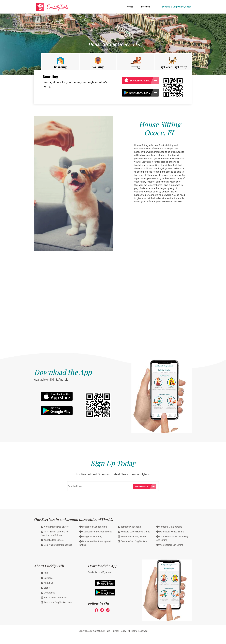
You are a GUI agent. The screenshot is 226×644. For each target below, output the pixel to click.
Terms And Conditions (54, 598)
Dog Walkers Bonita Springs (57, 545)
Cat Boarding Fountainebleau (96, 532)
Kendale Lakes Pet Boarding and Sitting (172, 538)
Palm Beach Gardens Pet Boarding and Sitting (55, 533)
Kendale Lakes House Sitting (134, 532)
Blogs (45, 588)
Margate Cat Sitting (91, 537)
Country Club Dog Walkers (133, 541)
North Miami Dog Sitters (55, 527)
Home (130, 6)
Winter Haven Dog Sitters (132, 537)
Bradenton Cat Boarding (93, 527)
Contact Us (48, 593)
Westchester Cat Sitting (170, 545)
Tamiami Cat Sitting (129, 527)
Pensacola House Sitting (170, 532)
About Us (47, 583)
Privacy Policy (119, 631)
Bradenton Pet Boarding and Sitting (95, 543)
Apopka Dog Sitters (52, 540)
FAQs (45, 573)
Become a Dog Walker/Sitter (176, 7)
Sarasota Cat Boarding (169, 527)
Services (145, 7)
